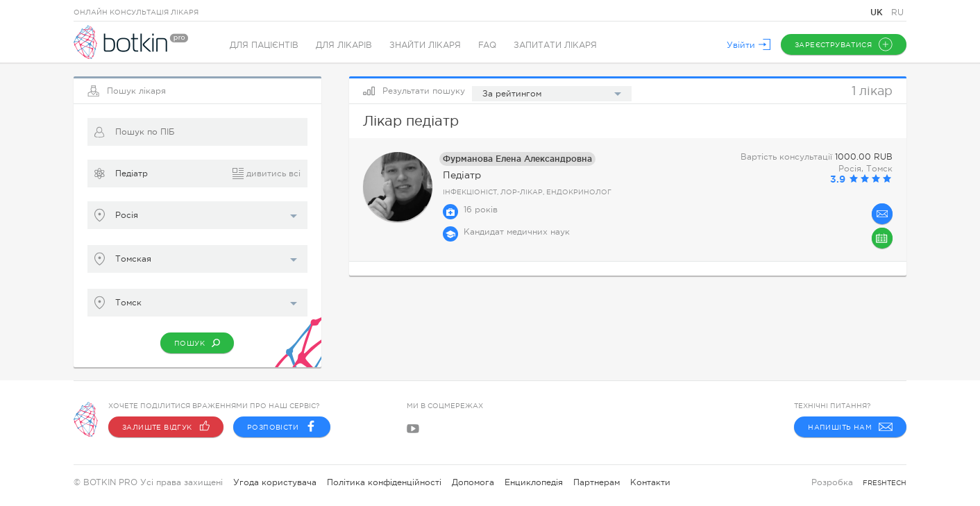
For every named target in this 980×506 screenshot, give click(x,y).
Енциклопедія (534, 482)
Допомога (473, 482)
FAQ (487, 45)
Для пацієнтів (264, 45)
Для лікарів (344, 45)
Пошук (197, 343)
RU (897, 12)
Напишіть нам (850, 427)
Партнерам (597, 482)
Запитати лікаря (555, 45)
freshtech (885, 483)
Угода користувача (275, 482)
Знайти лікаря (425, 45)
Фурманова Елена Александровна (517, 159)
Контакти (650, 482)
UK (878, 12)
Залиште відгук (166, 427)
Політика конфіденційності (384, 482)
